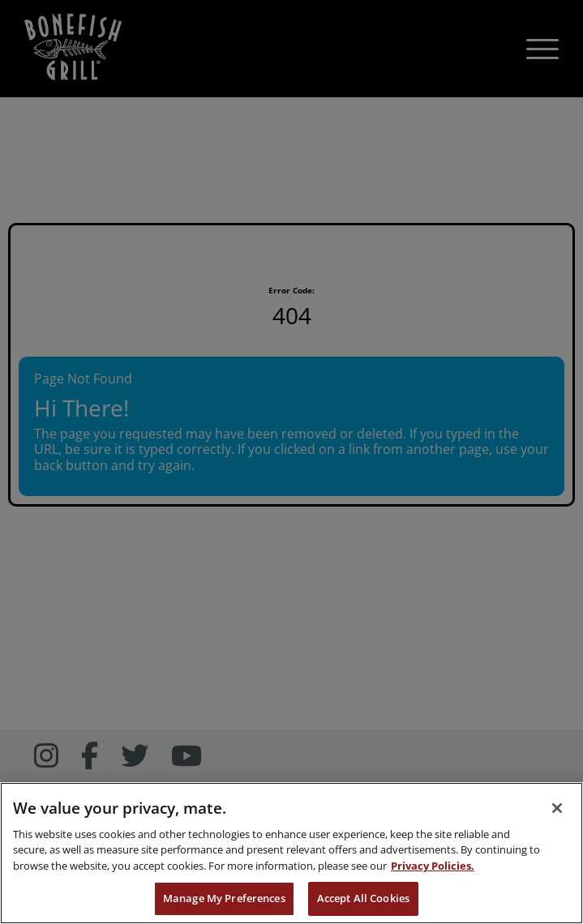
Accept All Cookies (363, 898)
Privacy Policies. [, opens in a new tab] (433, 866)
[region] (291, 853)
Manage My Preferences (224, 898)
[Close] (557, 808)
